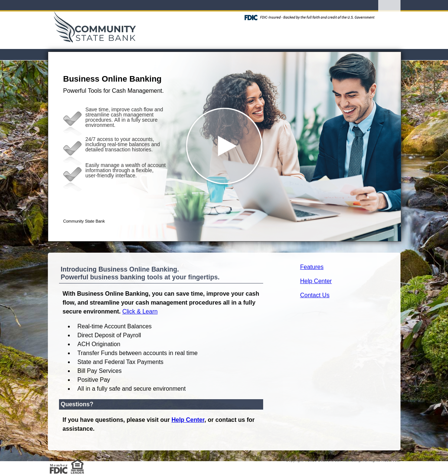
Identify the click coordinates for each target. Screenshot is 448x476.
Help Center (316, 281)
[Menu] (389, 15)
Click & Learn (140, 311)
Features (312, 267)
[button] (225, 147)
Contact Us (315, 295)
